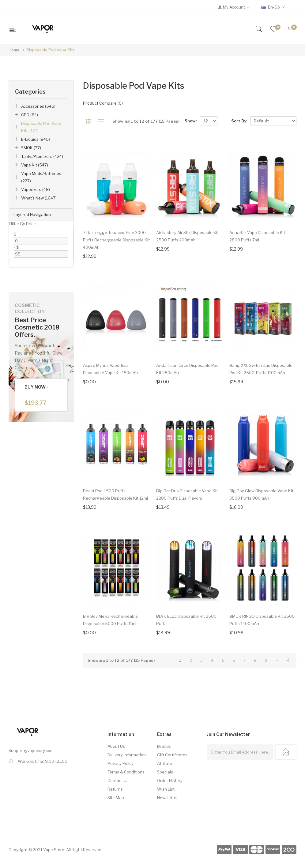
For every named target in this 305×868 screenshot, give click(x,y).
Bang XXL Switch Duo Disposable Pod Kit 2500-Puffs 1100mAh (261, 369)
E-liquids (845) (36, 139)
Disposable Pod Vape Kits (51, 50)
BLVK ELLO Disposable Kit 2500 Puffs (186, 620)
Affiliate (165, 763)
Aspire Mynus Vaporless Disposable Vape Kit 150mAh (110, 369)
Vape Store (54, 850)
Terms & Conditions (126, 772)
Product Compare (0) (103, 103)
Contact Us (118, 780)
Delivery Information (127, 755)
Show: (191, 121)
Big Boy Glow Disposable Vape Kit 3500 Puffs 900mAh (261, 494)
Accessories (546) (38, 106)
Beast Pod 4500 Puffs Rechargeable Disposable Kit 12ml (115, 494)
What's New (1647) (39, 198)
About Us (116, 746)
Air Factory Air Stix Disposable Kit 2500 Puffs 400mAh (187, 236)
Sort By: (239, 121)
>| (287, 660)
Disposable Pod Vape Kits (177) (41, 127)
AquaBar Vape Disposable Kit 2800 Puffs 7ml (257, 236)
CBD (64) (30, 115)
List (101, 121)
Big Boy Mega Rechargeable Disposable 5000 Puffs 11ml (110, 620)
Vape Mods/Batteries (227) (41, 177)
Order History (170, 780)
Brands (164, 746)
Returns (115, 789)
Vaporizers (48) (36, 189)
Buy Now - (36, 395)
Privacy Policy (120, 763)
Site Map (116, 798)
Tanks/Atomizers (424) (42, 156)
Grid (88, 121)
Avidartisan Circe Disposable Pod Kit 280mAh (187, 369)
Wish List (166, 789)
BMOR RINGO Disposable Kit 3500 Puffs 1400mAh (262, 620)
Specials (165, 772)
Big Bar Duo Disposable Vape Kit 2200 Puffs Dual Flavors (187, 494)
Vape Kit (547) (35, 165)
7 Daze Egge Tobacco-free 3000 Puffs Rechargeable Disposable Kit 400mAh (116, 240)
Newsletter (168, 798)
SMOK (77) (31, 148)
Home (14, 50)
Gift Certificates (172, 755)
